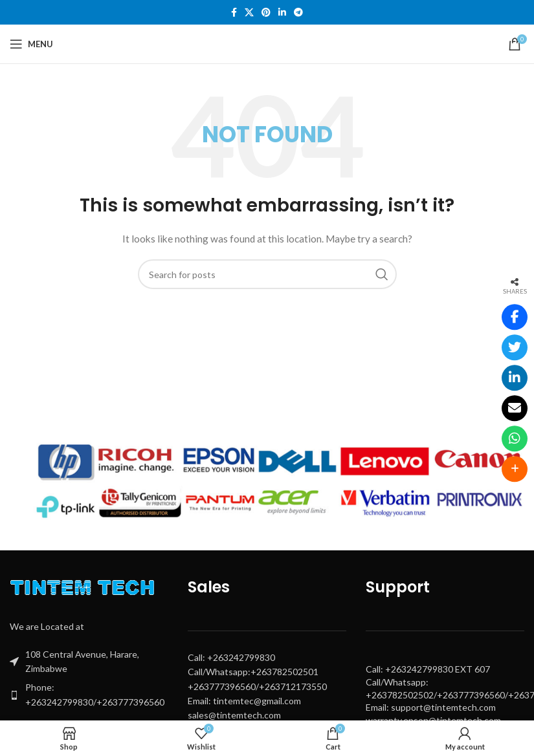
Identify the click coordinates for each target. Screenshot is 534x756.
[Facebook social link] (234, 13)
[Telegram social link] (298, 13)
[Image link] (85, 590)
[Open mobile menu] (31, 44)
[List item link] (89, 695)
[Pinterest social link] (266, 13)
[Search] (267, 274)
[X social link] (249, 13)
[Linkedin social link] (282, 13)
